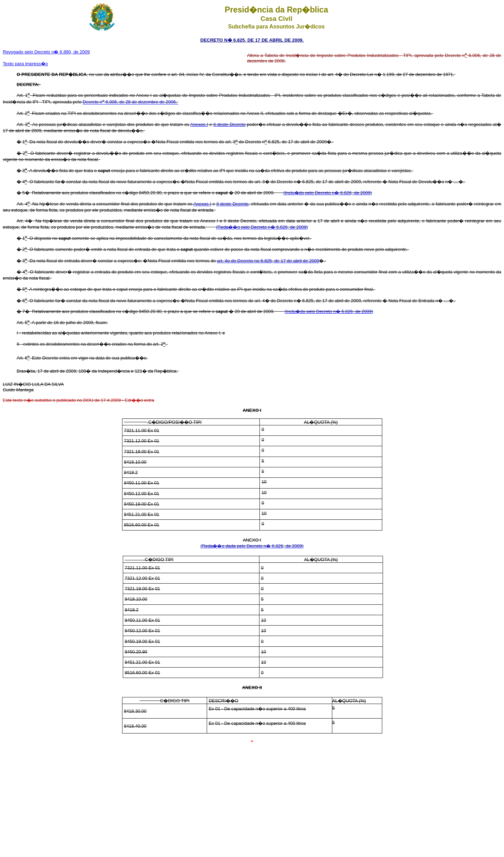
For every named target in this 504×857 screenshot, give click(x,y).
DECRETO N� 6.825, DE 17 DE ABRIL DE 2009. (252, 40)
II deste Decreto (229, 124)
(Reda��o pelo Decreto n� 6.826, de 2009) (262, 227)
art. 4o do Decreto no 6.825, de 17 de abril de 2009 (268, 261)
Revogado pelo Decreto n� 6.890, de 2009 (46, 52)
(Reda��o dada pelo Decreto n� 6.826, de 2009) (252, 546)
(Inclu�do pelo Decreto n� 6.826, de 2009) (328, 193)
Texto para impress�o (25, 64)
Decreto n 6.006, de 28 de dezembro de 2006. (130, 102)
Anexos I (199, 124)
